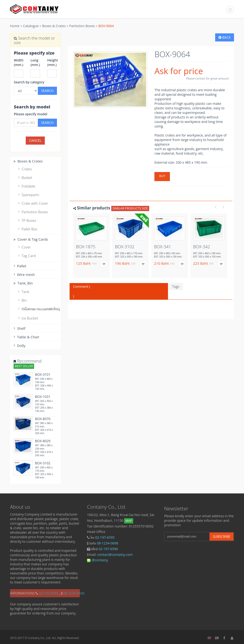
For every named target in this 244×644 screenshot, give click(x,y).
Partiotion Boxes (82, 26)
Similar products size (130, 208)
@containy (97, 560)
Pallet (19, 266)
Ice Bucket (27, 318)
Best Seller (24, 366)
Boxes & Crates (54, 26)
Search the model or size (34, 40)
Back (225, 37)
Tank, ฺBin (23, 283)
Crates (24, 169)
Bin (22, 300)
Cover (24, 247)
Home (15, 26)
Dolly (19, 345)
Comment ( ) (119, 291)
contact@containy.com (115, 555)
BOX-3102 (43, 463)
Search (47, 91)
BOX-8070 (43, 419)
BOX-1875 (86, 247)
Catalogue (31, 26)
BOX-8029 (43, 441)
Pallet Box (27, 229)
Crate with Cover (33, 203)
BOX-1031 (43, 397)
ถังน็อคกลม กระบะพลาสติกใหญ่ (36, 309)
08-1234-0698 (108, 543)
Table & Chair (26, 337)
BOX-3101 (43, 374)
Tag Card (26, 256)
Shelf (19, 328)
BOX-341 (163, 247)
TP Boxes (27, 220)
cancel (35, 140)
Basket (25, 177)
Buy (162, 176)
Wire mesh (24, 274)
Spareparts (28, 195)
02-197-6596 (108, 549)
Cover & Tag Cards (30, 239)
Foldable (26, 186)
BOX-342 (202, 247)
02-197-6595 (105, 537)
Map (129, 521)
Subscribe (221, 536)
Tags (176, 287)
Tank (23, 292)
